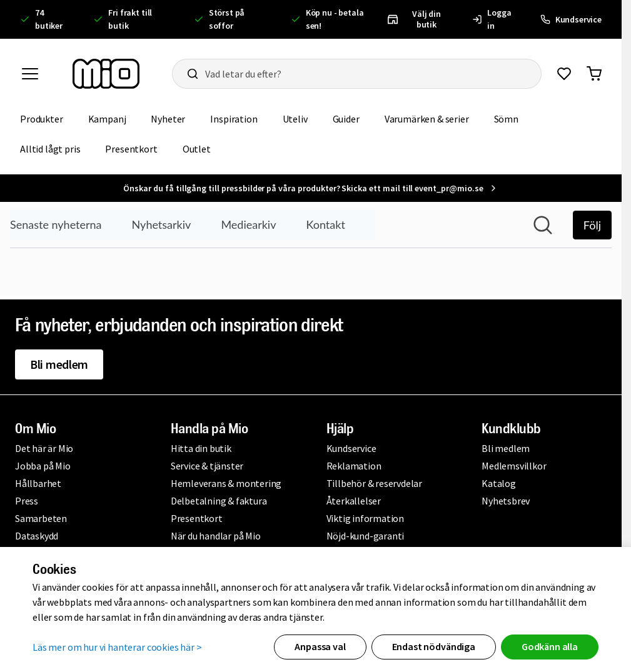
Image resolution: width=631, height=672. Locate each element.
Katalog (499, 483)
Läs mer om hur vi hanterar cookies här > (117, 647)
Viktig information (365, 518)
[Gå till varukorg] (594, 74)
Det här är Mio (44, 448)
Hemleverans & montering (226, 483)
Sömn (506, 119)
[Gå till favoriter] (564, 74)
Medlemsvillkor (514, 466)
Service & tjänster (207, 466)
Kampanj (107, 119)
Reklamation (354, 466)
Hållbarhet (38, 483)
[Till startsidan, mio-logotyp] (106, 74)
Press (27, 501)
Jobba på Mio (43, 466)
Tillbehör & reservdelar (374, 483)
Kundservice (351, 448)
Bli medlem (59, 364)
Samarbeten (41, 518)
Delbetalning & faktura (219, 501)
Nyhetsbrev (506, 501)
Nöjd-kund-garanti (366, 536)
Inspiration (234, 119)
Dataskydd (37, 536)
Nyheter (168, 119)
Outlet (197, 149)
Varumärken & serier (427, 119)
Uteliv (295, 119)
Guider (346, 119)
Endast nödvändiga (434, 646)
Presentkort (131, 149)
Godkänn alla (550, 646)
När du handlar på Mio (216, 536)
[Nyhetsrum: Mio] (311, 249)
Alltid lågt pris (50, 149)
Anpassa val (320, 646)
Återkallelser (354, 501)
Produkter (42, 119)
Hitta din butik (201, 448)
